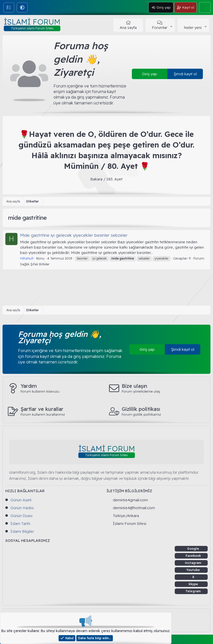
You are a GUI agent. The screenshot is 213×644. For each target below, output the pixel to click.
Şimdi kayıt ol (185, 74)
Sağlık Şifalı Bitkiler (35, 264)
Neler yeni (193, 27)
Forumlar (160, 27)
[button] (22, 7)
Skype (193, 584)
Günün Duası (21, 516)
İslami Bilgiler (22, 531)
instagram (193, 563)
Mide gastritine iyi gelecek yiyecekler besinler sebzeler (74, 235)
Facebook (193, 556)
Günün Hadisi (22, 508)
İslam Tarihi (20, 523)
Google (193, 549)
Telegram (193, 591)
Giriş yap (150, 74)
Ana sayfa (128, 27)
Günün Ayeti (21, 500)
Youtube (193, 570)
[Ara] (205, 7)
